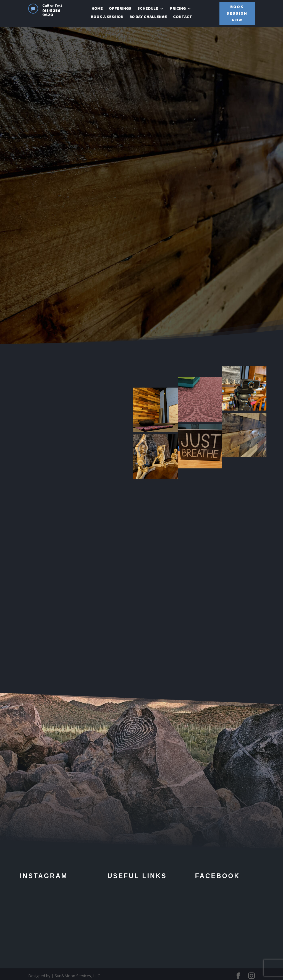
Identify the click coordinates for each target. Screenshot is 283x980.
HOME (97, 9)
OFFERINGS (120, 9)
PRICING (178, 9)
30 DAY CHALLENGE (148, 17)
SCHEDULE (148, 9)
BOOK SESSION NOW (237, 13)
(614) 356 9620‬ (51, 12)
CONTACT (183, 17)
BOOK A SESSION (107, 17)
